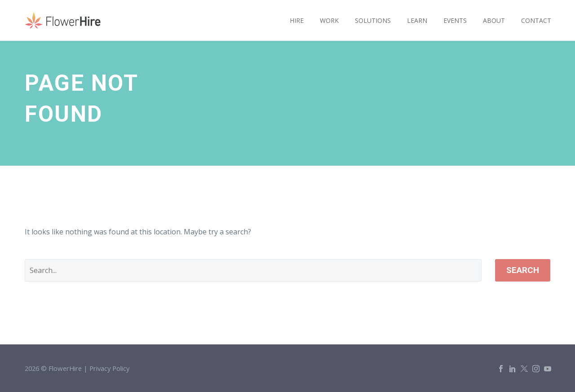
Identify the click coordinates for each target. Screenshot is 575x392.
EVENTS (455, 20)
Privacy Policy (109, 368)
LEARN (417, 20)
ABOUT (494, 20)
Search (523, 270)
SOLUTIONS (373, 20)
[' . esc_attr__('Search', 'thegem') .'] (253, 270)
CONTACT (536, 20)
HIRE (297, 20)
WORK (329, 20)
